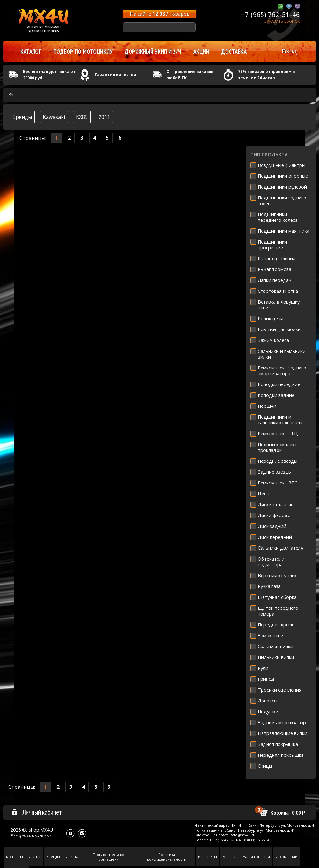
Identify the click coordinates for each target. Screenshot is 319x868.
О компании (286, 857)
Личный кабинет (37, 812)
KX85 (82, 117)
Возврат (230, 857)
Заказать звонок (282, 21)
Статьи (35, 857)
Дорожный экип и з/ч (153, 51)
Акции (201, 51)
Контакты (15, 857)
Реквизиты (208, 857)
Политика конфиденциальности (167, 857)
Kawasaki (54, 117)
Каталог (31, 51)
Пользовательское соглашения (110, 857)
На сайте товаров (160, 14)
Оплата (72, 857)
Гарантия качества (115, 75)
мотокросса (39, 836)
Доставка (234, 51)
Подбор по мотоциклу (83, 51)
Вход (289, 51)
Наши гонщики (256, 857)
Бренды (22, 117)
